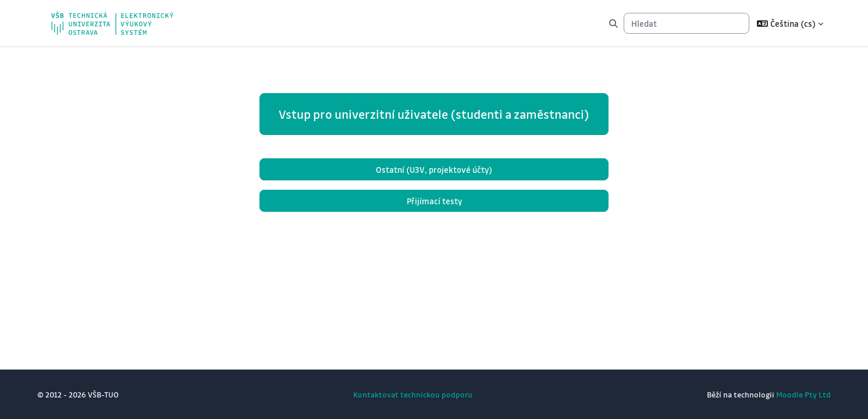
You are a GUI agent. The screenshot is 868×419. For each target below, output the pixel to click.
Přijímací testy (434, 201)
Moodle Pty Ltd (803, 394)
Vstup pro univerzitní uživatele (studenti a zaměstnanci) (434, 114)
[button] (790, 23)
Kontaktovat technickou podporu (413, 394)
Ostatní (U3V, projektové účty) (434, 169)
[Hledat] (686, 24)
